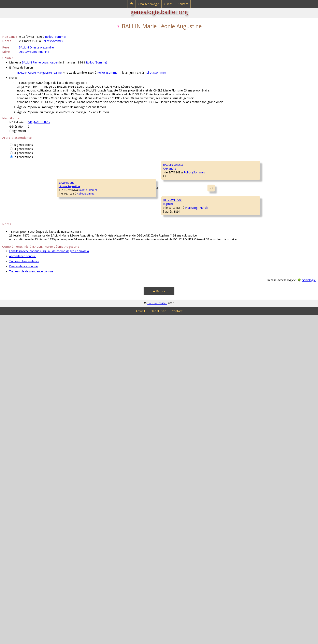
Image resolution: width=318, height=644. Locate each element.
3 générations (24, 153)
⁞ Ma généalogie (148, 4)
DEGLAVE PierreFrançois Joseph (204, 373)
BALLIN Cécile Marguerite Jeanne (39, 73)
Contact (183, 4)
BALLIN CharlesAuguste (140, 203)
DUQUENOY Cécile (269, 238)
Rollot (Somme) (56, 37)
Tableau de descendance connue (31, 600)
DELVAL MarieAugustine (266, 385)
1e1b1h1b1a (42, 122)
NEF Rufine (201, 420)
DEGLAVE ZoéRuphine (76, 446)
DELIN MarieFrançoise (202, 519)
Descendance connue (23, 595)
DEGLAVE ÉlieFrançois (139, 398)
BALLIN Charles (204, 177)
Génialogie (309, 609)
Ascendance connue (22, 585)
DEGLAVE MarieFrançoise (141, 495)
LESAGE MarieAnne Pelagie (203, 325)
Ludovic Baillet (157, 632)
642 (30, 122)
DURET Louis (265, 262)
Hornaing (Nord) (98, 452)
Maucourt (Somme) (284, 318)
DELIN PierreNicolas (265, 507)
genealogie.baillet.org (159, 12)
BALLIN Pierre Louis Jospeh (40, 62)
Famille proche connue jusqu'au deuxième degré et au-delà (49, 580)
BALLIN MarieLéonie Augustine (16, 349)
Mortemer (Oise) (226, 480)
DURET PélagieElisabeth (140, 300)
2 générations (24, 157)
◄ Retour (159, 620)
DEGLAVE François (269, 359)
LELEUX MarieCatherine (266, 531)
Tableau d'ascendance (24, 590)
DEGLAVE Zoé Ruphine (34, 52)
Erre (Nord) (233, 500)
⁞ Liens (168, 4)
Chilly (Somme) (232, 305)
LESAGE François (268, 311)
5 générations (24, 145)
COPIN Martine (266, 432)
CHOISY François (268, 213)
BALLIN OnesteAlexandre (77, 252)
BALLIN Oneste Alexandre (36, 47)
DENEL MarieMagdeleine (265, 288)
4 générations (24, 149)
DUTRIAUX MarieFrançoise (268, 191)
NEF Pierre (264, 408)
